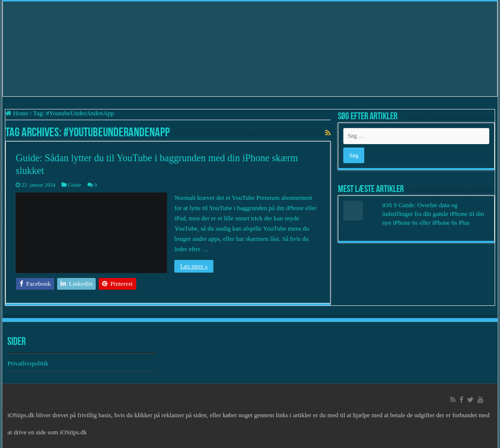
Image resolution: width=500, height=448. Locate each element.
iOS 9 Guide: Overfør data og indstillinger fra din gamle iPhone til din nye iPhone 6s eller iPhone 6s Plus (433, 214)
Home (17, 113)
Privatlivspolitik (29, 363)
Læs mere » (194, 266)
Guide (74, 185)
